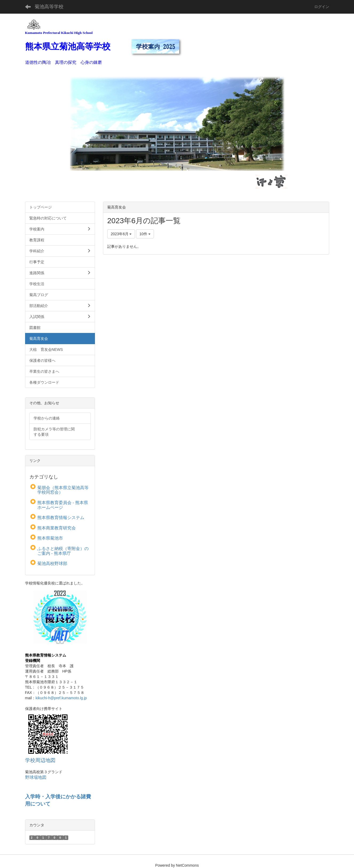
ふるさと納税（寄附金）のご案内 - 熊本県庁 (63, 551)
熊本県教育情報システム (61, 518)
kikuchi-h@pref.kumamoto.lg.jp (61, 698)
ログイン (322, 7)
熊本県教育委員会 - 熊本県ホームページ (63, 505)
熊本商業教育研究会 (57, 528)
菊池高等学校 (49, 7)
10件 (145, 234)
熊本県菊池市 (50, 538)
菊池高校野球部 (52, 563)
